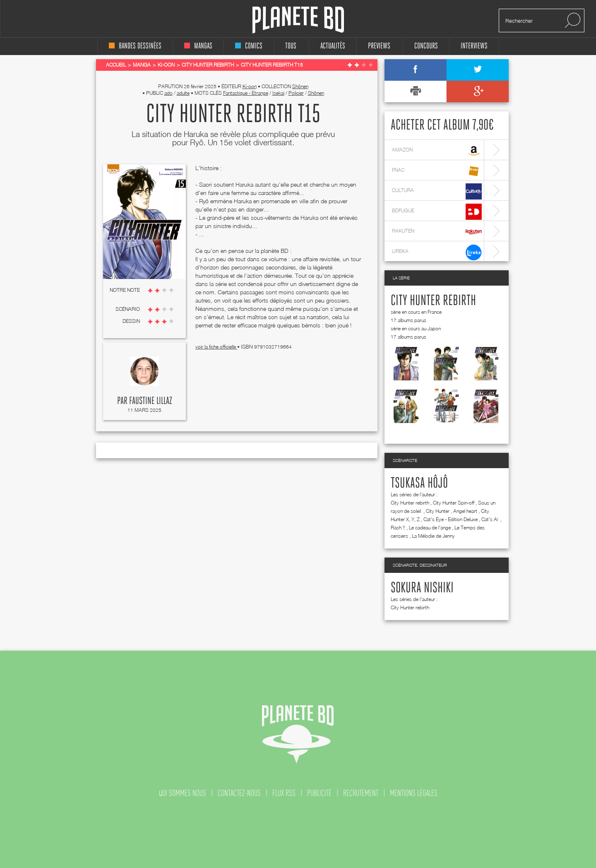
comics (249, 46)
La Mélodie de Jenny (433, 536)
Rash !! (398, 528)
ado (168, 93)
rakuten (437, 232)
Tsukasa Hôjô (419, 483)
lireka (437, 252)
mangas (198, 46)
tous (291, 46)
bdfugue (437, 212)
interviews (474, 46)
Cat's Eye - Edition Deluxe (451, 519)
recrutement (361, 793)
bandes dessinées (135, 46)
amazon (437, 151)
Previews (379, 46)
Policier (296, 93)
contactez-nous (239, 793)
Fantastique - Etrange (246, 93)
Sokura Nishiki (422, 588)
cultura (437, 191)
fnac (437, 171)
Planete (298, 20)
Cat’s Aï (490, 519)
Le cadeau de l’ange (430, 528)
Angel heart (465, 511)
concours (426, 46)
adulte (183, 93)
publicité (319, 793)
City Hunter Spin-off (454, 503)
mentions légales (414, 793)
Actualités (333, 46)
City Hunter (438, 511)
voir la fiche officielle (216, 347)
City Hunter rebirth (433, 301)
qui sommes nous (183, 793)
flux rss (284, 793)
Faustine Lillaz (151, 401)
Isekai (278, 93)
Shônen (300, 86)
